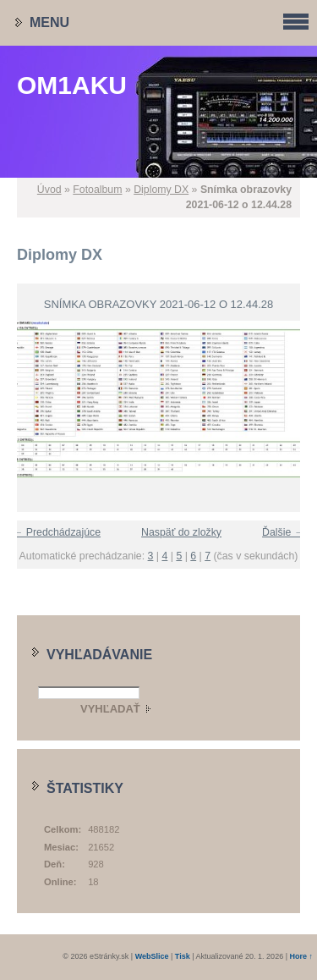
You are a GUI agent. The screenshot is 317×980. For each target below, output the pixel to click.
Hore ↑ (301, 956)
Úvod (49, 190)
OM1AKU (72, 85)
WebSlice (152, 956)
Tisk (183, 956)
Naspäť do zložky (181, 532)
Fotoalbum (97, 190)
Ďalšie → (283, 532)
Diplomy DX (161, 190)
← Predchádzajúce (57, 532)
